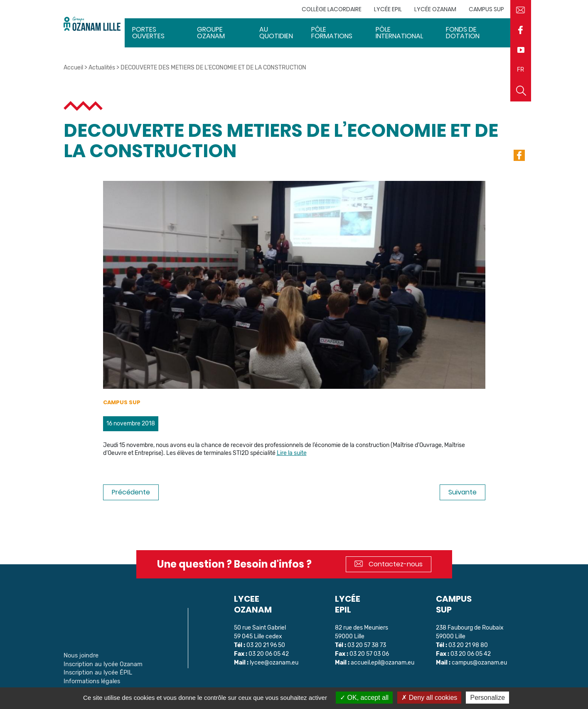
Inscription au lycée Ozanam (101, 663)
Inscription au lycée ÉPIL (96, 671)
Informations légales (90, 680)
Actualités (102, 68)
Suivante (463, 492)
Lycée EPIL (388, 9)
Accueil (73, 68)
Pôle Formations (332, 33)
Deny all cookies (429, 698)
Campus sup (486, 9)
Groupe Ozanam (211, 33)
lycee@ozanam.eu (274, 663)
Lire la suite (292, 453)
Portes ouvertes (148, 33)
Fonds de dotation (463, 33)
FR (520, 70)
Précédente (131, 492)
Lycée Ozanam (435, 9)
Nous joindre (80, 655)
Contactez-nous (389, 564)
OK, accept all (364, 698)
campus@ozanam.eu (480, 663)
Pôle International (400, 33)
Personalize (487, 698)
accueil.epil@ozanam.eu (383, 663)
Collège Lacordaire (332, 9)
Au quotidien (276, 33)
